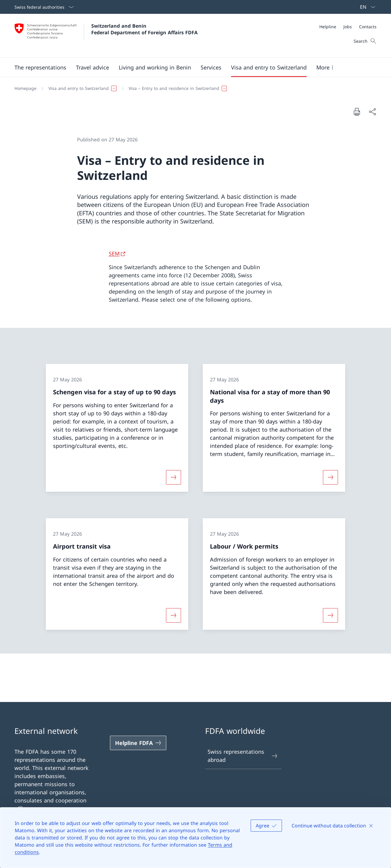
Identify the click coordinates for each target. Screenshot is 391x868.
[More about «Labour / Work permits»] (330, 615)
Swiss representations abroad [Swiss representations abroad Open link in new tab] (243, 756)
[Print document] (357, 112)
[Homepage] (25, 88)
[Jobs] (348, 27)
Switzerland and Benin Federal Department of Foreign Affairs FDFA (144, 29)
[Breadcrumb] (193, 88)
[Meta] (348, 27)
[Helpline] (328, 27)
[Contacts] (368, 27)
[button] (40, 67)
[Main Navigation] (191, 67)
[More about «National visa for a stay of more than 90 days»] (330, 477)
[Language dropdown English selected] (366, 7)
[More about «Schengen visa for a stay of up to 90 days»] (174, 477)
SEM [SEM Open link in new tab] (114, 254)
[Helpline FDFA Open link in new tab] (138, 743)
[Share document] (372, 112)
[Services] (211, 67)
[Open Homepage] (106, 36)
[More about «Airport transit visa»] (174, 615)
